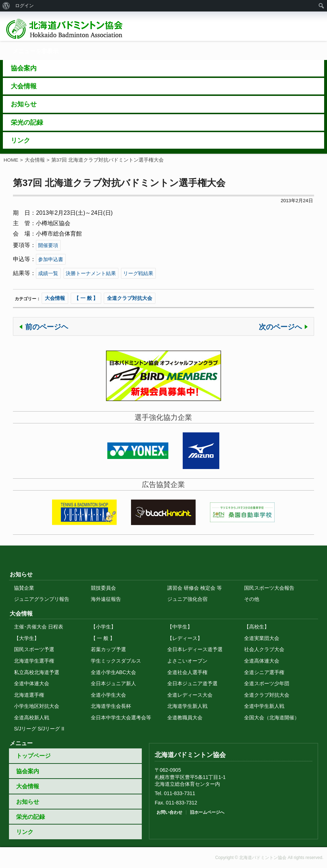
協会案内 (28, 771)
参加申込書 (51, 259)
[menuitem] (6, 6)
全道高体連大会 (262, 661)
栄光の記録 (31, 817)
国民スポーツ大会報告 (269, 588)
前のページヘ (47, 327)
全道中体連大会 (32, 683)
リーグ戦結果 (138, 273)
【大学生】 (27, 638)
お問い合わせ (169, 812)
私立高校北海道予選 (37, 672)
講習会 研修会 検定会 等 (195, 588)
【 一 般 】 (86, 298)
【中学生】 (180, 627)
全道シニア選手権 (264, 672)
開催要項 (48, 245)
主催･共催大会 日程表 (39, 627)
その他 (252, 599)
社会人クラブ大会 (264, 649)
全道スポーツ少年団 (267, 683)
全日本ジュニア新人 (113, 683)
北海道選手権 (29, 695)
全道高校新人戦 (32, 718)
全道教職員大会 (185, 718)
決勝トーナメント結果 (91, 273)
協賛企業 (24, 588)
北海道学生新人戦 (187, 706)
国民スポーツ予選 (34, 649)
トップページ (33, 756)
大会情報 (35, 160)
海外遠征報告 (106, 599)
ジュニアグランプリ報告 (42, 599)
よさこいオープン (187, 661)
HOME (11, 160)
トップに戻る (164, 553)
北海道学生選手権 (34, 661)
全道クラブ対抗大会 (130, 298)
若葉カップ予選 (108, 649)
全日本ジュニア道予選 (192, 683)
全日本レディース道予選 (195, 649)
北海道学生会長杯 (111, 706)
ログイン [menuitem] (24, 6)
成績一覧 (48, 273)
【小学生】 (103, 627)
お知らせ (28, 802)
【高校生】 (257, 627)
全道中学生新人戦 (264, 706)
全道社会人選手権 (187, 672)
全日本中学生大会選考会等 (121, 718)
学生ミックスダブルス (116, 661)
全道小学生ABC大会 (114, 672)
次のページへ (280, 327)
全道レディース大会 (190, 695)
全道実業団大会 (262, 638)
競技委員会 (103, 588)
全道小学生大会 (108, 695)
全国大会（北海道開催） (272, 718)
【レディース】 (185, 638)
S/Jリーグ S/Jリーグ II (39, 729)
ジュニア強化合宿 (187, 599)
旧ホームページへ (207, 812)
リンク (25, 832)
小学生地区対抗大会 (37, 706)
